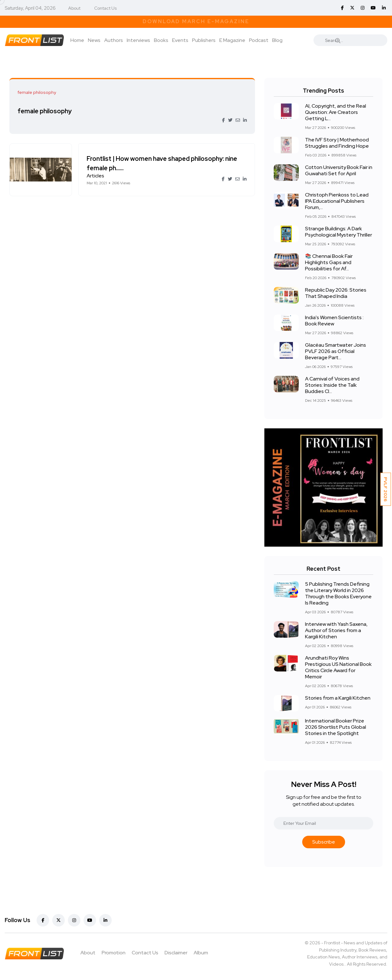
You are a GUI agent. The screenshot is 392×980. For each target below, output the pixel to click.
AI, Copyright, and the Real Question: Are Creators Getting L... (336, 112)
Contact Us (105, 8)
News (94, 40)
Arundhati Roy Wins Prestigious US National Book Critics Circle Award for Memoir (338, 667)
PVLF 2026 (386, 489)
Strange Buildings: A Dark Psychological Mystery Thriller (339, 232)
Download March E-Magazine (196, 21)
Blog (277, 40)
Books (161, 40)
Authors (114, 40)
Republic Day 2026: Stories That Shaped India (336, 293)
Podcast (259, 40)
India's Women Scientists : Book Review (334, 321)
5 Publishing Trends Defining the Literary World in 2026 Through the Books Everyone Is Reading (338, 593)
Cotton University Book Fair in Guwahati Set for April (339, 170)
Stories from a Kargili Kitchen (338, 698)
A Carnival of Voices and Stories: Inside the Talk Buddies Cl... (332, 385)
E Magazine (232, 40)
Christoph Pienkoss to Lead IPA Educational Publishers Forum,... (337, 201)
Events (180, 40)
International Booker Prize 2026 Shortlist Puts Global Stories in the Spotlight (336, 727)
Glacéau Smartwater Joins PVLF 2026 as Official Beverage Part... (336, 351)
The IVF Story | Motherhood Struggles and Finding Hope (337, 143)
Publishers (204, 40)
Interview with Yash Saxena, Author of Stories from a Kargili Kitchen (336, 630)
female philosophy (46, 111)
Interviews (138, 40)
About (74, 8)
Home (77, 40)
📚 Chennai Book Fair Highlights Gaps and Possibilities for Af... (329, 262)
